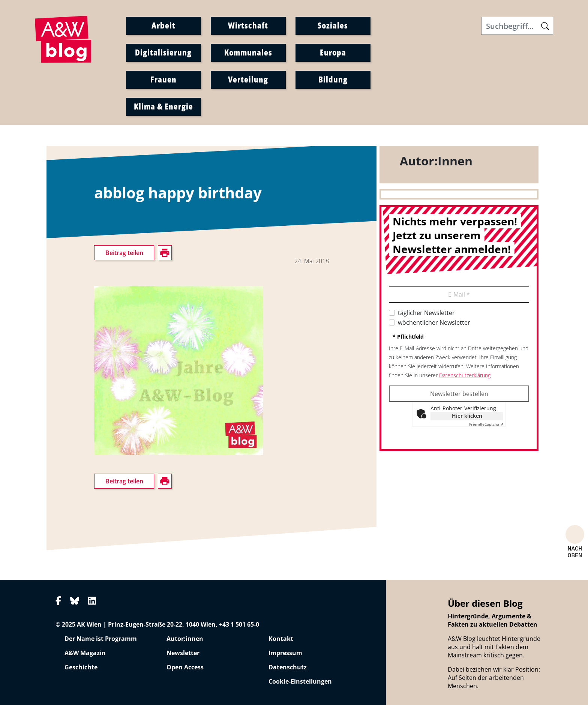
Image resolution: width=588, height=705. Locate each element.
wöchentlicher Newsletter (434, 322)
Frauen (163, 79)
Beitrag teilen (124, 253)
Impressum (285, 653)
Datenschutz (288, 667)
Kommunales (248, 52)
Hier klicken (467, 416)
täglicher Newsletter (426, 313)
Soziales (333, 25)
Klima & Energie (163, 106)
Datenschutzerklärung (465, 375)
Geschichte (81, 667)
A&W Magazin (85, 653)
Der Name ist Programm (101, 639)
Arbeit (163, 25)
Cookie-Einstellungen (300, 681)
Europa (333, 52)
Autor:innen (185, 639)
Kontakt (281, 639)
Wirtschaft (248, 25)
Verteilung (248, 79)
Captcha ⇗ (486, 424)
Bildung (333, 79)
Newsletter (183, 653)
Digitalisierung (163, 52)
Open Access (185, 667)
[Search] (517, 26)
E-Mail (459, 294)
